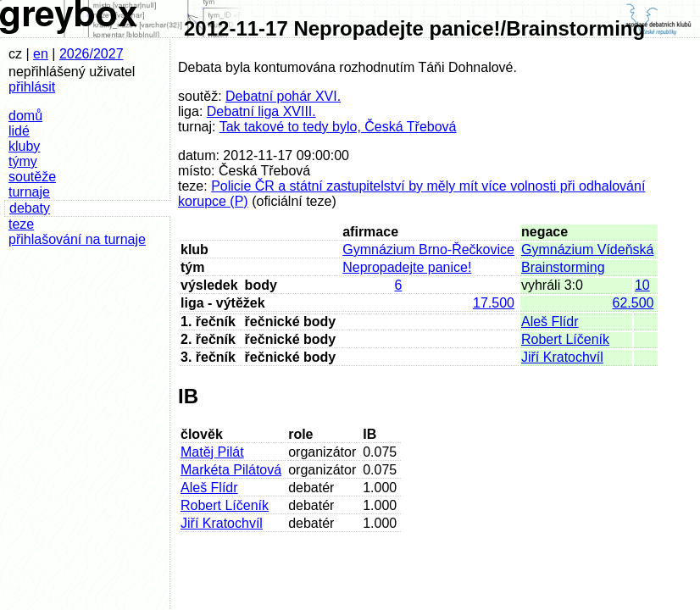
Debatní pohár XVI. (283, 96)
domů (25, 116)
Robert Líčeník (565, 339)
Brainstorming (563, 267)
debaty (30, 208)
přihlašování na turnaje (77, 239)
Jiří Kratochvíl (562, 357)
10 (642, 285)
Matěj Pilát (212, 452)
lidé (19, 131)
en (41, 54)
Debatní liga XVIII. (261, 111)
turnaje (29, 192)
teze (21, 224)
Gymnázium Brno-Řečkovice (428, 250)
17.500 (494, 303)
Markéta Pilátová (231, 470)
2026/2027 (92, 54)
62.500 (633, 303)
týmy (23, 161)
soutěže (32, 177)
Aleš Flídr (550, 322)
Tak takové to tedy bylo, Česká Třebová (338, 127)
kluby (24, 146)
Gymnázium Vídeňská (588, 250)
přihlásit (32, 87)
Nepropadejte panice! (407, 267)
